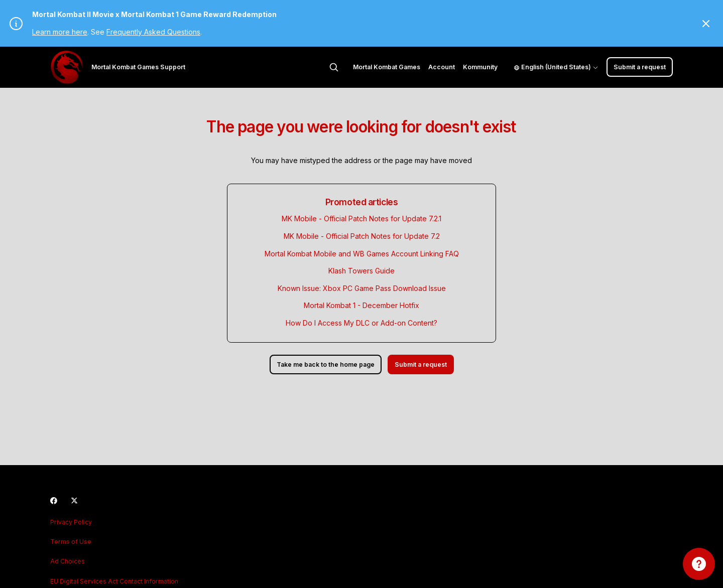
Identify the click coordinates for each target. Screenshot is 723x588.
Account (442, 67)
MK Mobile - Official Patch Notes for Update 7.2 (362, 236)
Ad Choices (68, 561)
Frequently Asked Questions (153, 32)
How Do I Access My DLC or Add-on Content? (361, 323)
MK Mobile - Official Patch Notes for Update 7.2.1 (361, 218)
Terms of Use (71, 542)
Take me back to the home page (326, 364)
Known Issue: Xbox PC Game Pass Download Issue (362, 288)
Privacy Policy (71, 522)
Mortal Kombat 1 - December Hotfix (361, 305)
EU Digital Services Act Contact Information (114, 581)
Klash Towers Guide (361, 271)
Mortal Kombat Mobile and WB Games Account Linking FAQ (362, 254)
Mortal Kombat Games (387, 67)
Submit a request (640, 67)
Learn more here (60, 32)
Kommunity (480, 67)
